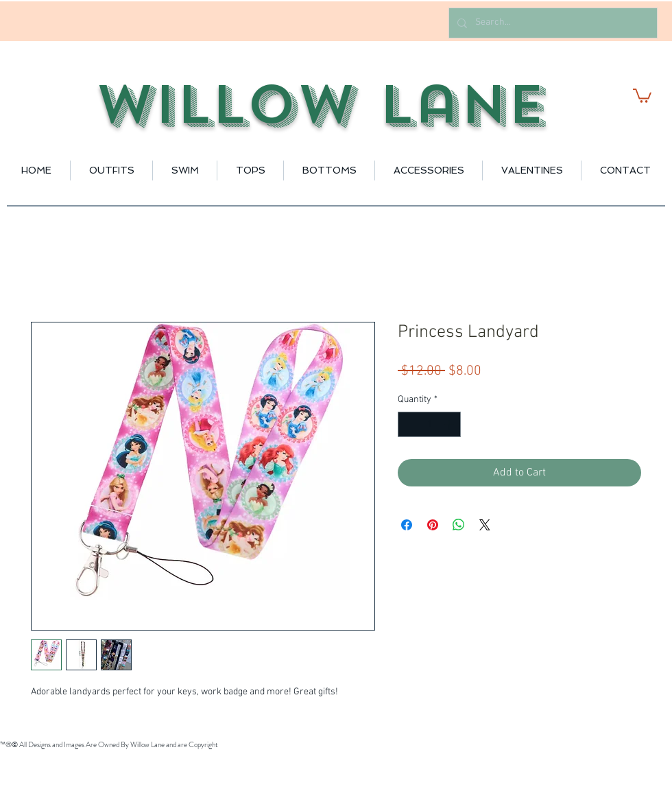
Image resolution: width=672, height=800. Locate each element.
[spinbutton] (429, 424)
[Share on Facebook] (407, 525)
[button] (642, 95)
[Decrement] (408, 424)
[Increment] (450, 424)
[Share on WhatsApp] (459, 525)
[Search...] (552, 23)
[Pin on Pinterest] (433, 525)
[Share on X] (485, 525)
